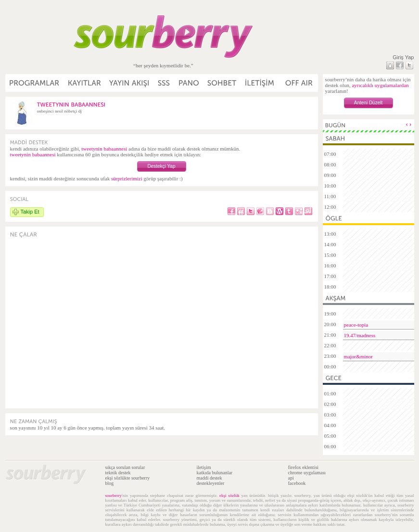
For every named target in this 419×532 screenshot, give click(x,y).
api (291, 478)
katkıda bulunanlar (215, 473)
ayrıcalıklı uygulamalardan (380, 85)
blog (110, 483)
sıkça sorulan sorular (125, 467)
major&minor (359, 356)
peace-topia (356, 325)
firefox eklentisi (304, 467)
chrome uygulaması (307, 473)
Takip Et (30, 212)
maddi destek (209, 478)
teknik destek (118, 473)
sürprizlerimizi (127, 178)
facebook (297, 483)
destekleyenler (211, 483)
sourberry (114, 495)
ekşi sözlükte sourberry (128, 478)
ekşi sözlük (229, 495)
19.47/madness (360, 335)
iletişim (204, 467)
